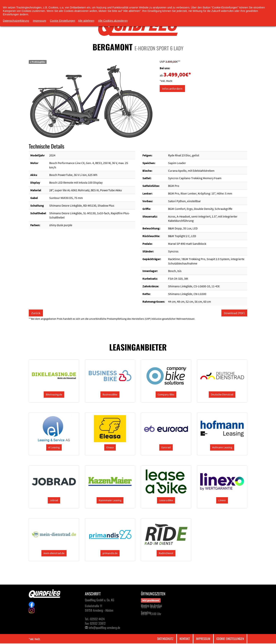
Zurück (36, 313)
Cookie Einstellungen (230, 639)
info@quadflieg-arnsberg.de (104, 628)
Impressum (203, 639)
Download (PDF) (234, 313)
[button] (54, 395)
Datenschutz (165, 639)
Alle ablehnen (86, 21)
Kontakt (185, 639)
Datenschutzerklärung (16, 21)
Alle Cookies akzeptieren (113, 21)
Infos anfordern (172, 89)
